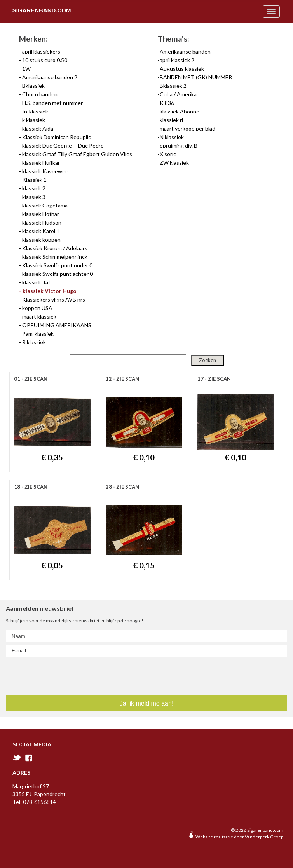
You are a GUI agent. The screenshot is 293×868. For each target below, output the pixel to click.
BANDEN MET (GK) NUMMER (196, 77)
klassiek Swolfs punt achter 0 (58, 274)
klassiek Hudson (42, 222)
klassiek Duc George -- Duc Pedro (63, 146)
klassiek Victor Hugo (50, 291)
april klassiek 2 (177, 60)
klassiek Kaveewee (45, 171)
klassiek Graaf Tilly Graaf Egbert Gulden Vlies (77, 154)
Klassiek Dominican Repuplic (57, 137)
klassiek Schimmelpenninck (55, 257)
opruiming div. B (179, 146)
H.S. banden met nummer (52, 103)
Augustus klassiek (182, 69)
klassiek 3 (34, 197)
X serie (168, 154)
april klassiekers (41, 51)
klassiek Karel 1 (41, 231)
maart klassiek (39, 316)
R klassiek (34, 342)
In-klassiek (35, 111)
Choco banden (40, 94)
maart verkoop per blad (187, 128)
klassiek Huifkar (41, 163)
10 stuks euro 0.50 (45, 60)
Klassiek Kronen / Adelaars (55, 248)
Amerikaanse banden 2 (50, 77)
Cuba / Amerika (178, 94)
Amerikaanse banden (185, 51)
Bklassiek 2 (173, 86)
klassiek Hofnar (41, 214)
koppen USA (37, 308)
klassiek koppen (41, 240)
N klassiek (172, 137)
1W (26, 69)
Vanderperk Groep (264, 837)
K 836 (167, 103)
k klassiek (34, 120)
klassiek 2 (34, 188)
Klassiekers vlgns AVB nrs (54, 299)
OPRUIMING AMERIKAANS (57, 325)
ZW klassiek (174, 163)
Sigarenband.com (42, 10)
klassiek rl (171, 120)
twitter (17, 757)
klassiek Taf (36, 282)
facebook (29, 758)
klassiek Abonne (180, 111)
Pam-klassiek (38, 334)
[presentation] (52, 675)
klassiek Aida (38, 128)
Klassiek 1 (34, 180)
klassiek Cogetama (45, 205)
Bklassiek (33, 86)
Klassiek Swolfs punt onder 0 (57, 265)
